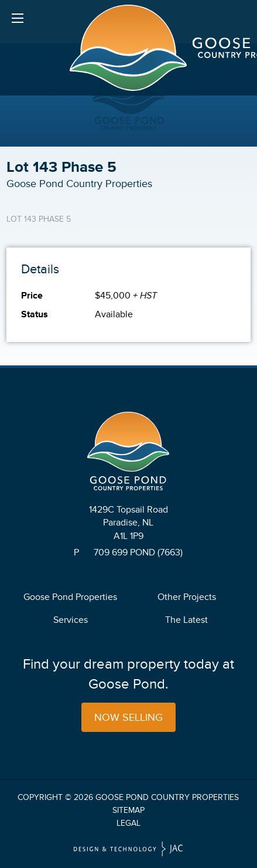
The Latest (186, 620)
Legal (128, 823)
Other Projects (187, 597)
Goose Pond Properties (70, 597)
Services (71, 620)
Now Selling (128, 717)
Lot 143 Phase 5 (39, 219)
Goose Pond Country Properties (167, 797)
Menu (18, 21)
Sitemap (128, 810)
